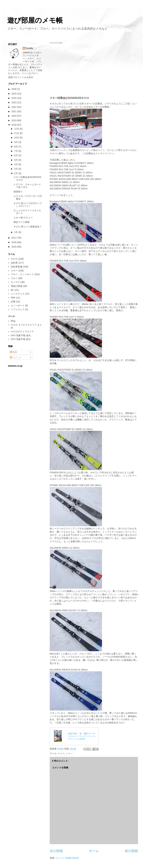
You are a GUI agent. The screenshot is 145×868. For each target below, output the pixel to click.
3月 (16, 169)
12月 (17, 129)
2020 (14, 116)
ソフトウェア (18, 309)
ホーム (94, 851)
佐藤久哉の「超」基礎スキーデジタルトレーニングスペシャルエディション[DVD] (82, 736)
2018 (14, 125)
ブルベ (14, 278)
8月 (16, 147)
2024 (14, 98)
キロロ (61, 753)
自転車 (14, 263)
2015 (14, 247)
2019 (14, 120)
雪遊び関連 (17, 286)
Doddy (30, 48)
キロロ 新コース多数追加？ (28, 227)
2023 (14, 102)
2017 (14, 238)
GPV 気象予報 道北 (21, 339)
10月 (17, 138)
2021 (14, 111)
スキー (69, 753)
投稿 (14, 352)
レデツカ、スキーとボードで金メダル (27, 186)
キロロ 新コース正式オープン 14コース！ (28, 205)
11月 (17, 133)
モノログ (15, 282)
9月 (16, 142)
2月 (16, 173)
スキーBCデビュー (23, 218)
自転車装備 (17, 267)
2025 (14, 94)
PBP (13, 298)
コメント (16, 357)
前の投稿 (131, 851)
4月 (16, 164)
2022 (14, 107)
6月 (16, 155)
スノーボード (18, 306)
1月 (16, 232)
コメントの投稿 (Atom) (67, 858)
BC (12, 290)
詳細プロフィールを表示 (21, 77)
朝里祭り (18, 192)
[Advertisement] (94, 70)
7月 (16, 151)
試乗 (13, 302)
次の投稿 (56, 851)
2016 (14, 242)
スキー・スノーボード (22, 274)
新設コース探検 (22, 222)
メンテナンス (18, 294)
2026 (14, 89)
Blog (13, 321)
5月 (16, 160)
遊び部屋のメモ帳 (35, 20)
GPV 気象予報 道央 (21, 335)
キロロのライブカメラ (22, 331)
